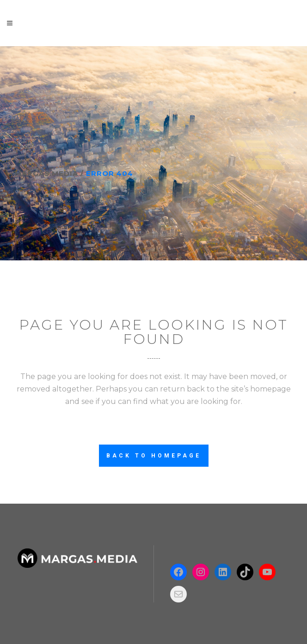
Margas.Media (46, 173)
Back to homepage (154, 456)
